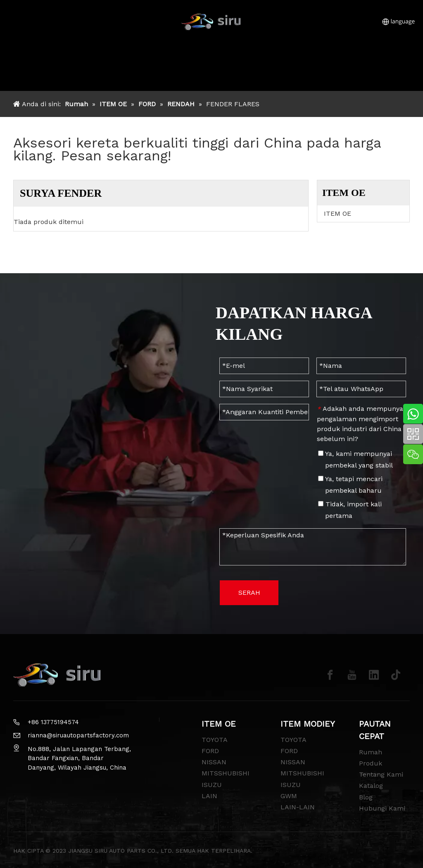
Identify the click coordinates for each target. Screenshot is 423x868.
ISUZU (212, 785)
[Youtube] (352, 675)
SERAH (249, 593)
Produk (371, 763)
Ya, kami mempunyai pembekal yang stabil (355, 459)
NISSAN (214, 762)
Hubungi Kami (382, 808)
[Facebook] (330, 675)
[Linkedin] (374, 675)
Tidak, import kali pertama (350, 510)
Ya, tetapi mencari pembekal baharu (350, 485)
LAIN (209, 796)
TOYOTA (215, 740)
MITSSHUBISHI (226, 773)
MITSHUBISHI (302, 773)
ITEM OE (337, 213)
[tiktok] (396, 675)
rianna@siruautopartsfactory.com (78, 735)
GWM (289, 796)
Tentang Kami (381, 774)
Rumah (371, 752)
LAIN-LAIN (298, 807)
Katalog (371, 786)
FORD (210, 751)
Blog (366, 797)
